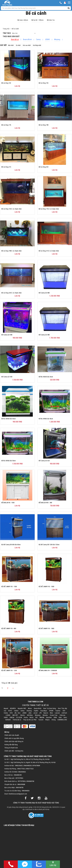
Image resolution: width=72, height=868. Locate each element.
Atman (30, 708)
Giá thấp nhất (37, 45)
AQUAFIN (13, 708)
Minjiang (57, 39)
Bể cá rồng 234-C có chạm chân (11, 293)
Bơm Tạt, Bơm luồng (50, 708)
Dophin (36, 711)
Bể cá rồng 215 (6, 167)
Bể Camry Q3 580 (44, 335)
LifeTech (64, 713)
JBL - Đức (17, 713)
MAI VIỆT (15, 715)
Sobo (60, 717)
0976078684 (36, 766)
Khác (51, 713)
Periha (26, 717)
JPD (40, 713)
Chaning (29, 711)
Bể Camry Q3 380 (7, 335)
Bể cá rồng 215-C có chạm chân (49, 251)
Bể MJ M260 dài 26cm (46, 377)
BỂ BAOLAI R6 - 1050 (8, 503)
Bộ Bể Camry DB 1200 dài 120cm (49, 545)
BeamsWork (27, 39)
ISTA (11, 713)
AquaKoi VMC (22, 708)
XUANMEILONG (62, 720)
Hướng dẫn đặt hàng (11, 745)
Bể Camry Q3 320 (44, 461)
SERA (55, 717)
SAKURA (42, 717)
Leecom (57, 713)
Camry (38, 39)
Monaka (45, 715)
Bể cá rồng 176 (6, 125)
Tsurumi (41, 720)
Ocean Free (54, 715)
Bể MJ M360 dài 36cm (9, 419)
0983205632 (19, 766)
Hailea (6, 713)
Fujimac (58, 711)
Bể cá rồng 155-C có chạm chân (11, 209)
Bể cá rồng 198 (44, 125)
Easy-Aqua (44, 711)
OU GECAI (19, 717)
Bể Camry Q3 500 (7, 377)
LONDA (8, 715)
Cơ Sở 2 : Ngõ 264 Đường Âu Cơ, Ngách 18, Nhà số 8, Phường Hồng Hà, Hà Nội (30, 762)
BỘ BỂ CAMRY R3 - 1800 (46, 628)
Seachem (49, 717)
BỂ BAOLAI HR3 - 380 (45, 503)
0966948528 (27, 766)
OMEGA (12, 717)
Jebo (30, 713)
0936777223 (30, 769)
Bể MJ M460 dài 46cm (46, 419)
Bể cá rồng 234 (44, 167)
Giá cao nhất (27, 45)
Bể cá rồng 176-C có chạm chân (49, 209)
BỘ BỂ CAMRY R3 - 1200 (9, 670)
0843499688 (21, 784)
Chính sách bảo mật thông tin (14, 741)
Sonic (65, 717)
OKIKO (6, 717)
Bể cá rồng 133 (6, 83)
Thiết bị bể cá (17, 720)
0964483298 (18, 775)
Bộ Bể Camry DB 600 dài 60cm (11, 545)
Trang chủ (6, 29)
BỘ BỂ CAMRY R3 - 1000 (46, 587)
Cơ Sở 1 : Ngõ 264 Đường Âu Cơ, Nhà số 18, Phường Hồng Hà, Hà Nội (27, 759)
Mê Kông (30, 715)
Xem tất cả (15, 39)
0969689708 (30, 781)
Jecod (35, 713)
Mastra (23, 715)
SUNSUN (8, 720)
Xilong (54, 720)
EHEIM (51, 711)
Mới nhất (11, 45)
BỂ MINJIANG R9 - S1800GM (48, 670)
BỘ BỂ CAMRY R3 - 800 (9, 628)
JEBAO (47, 39)
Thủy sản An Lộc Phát (30, 720)
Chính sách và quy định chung (14, 738)
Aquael (6, 708)
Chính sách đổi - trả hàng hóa (14, 751)
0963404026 (22, 772)
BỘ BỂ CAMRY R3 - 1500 (9, 587)
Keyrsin (46, 713)
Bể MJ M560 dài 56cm (9, 461)
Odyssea (62, 715)
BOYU (10, 711)
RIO (37, 717)
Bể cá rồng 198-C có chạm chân (11, 251)
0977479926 (19, 778)
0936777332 (21, 769)
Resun (32, 717)
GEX (64, 711)
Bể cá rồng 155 (44, 83)
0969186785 (20, 788)
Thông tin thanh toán (11, 748)
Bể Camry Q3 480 (44, 293)
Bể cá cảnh (15, 29)
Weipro (47, 720)
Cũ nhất (18, 45)
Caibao (16, 711)
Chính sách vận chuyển (12, 735)
